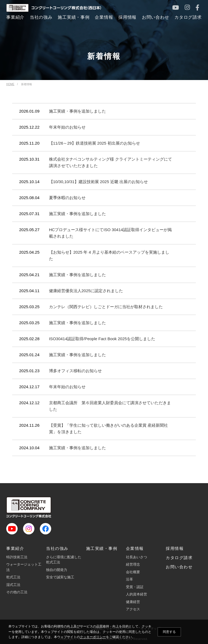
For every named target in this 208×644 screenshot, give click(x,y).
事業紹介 (15, 548)
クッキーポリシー (93, 637)
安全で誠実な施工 (60, 577)
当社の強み (57, 548)
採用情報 (175, 548)
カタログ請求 (179, 558)
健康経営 (133, 602)
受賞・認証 (135, 587)
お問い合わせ (179, 567)
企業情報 (135, 548)
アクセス (133, 609)
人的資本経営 (136, 594)
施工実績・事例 (102, 548)
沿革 (129, 579)
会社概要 (133, 572)
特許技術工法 (17, 557)
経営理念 (133, 564)
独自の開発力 (57, 570)
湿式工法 (13, 585)
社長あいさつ (136, 557)
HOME (10, 84)
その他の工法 (17, 592)
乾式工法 (13, 577)
